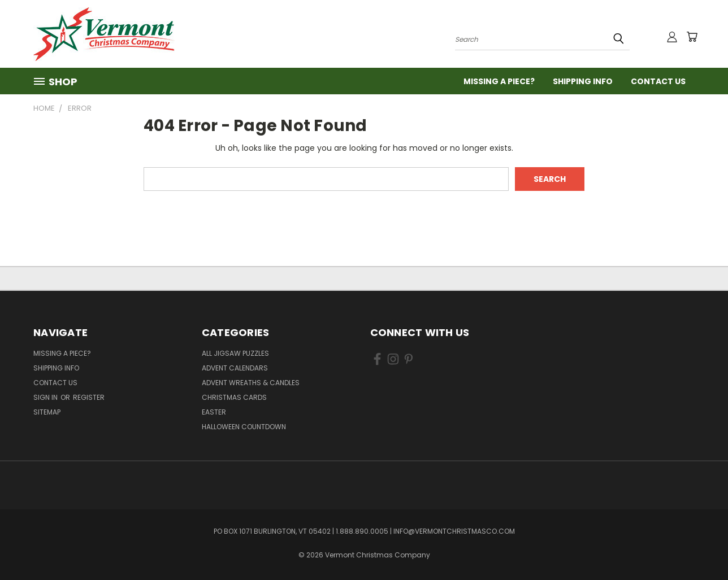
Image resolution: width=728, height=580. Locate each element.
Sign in (46, 397)
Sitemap (47, 412)
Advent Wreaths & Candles (251, 383)
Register (89, 397)
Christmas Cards (234, 397)
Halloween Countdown (244, 427)
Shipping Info (583, 81)
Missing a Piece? (499, 81)
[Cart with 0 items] (692, 37)
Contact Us (658, 81)
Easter (214, 412)
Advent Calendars (235, 368)
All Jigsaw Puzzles (235, 353)
